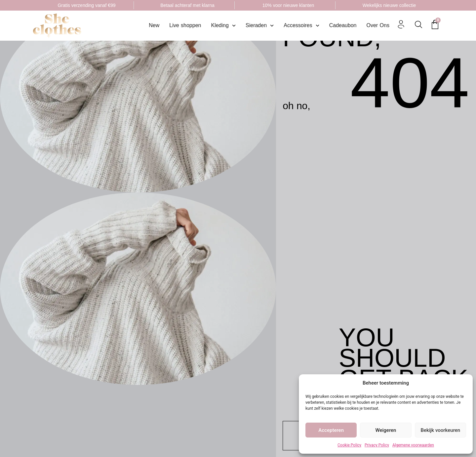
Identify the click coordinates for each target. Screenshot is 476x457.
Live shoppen (185, 25)
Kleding (223, 25)
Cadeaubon (343, 25)
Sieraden (260, 25)
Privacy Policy (377, 445)
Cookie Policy (349, 445)
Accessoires (301, 25)
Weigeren (386, 430)
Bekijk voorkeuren (440, 430)
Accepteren (331, 430)
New (154, 25)
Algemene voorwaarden (413, 445)
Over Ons (378, 25)
